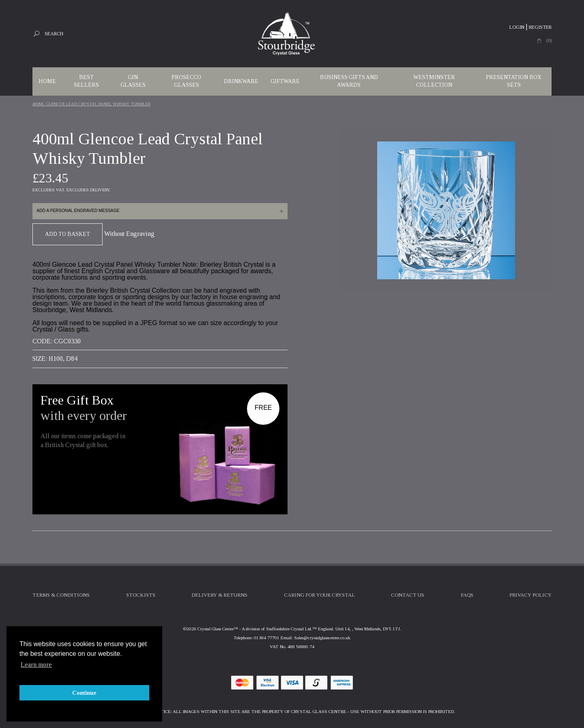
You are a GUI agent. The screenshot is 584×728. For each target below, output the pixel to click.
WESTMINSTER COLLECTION (434, 81)
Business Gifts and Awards (349, 81)
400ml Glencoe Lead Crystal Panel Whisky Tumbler (91, 104)
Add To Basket (68, 234)
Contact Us (408, 595)
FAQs (467, 595)
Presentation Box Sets (514, 81)
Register (540, 27)
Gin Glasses (133, 81)
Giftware (285, 81)
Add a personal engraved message (78, 211)
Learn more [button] (36, 665)
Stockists (141, 595)
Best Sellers (86, 81)
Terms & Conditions (61, 595)
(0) (549, 41)
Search (54, 34)
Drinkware (241, 81)
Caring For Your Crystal (319, 595)
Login (517, 27)
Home (47, 81)
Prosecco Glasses (186, 81)
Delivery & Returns (219, 595)
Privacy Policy (530, 595)
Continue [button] (84, 693)
